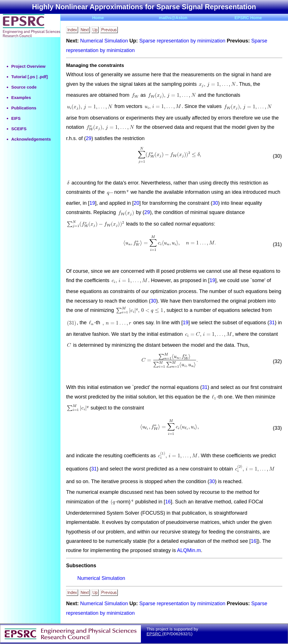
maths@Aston (173, 18)
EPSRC (154, 634)
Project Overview (28, 66)
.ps (32, 77)
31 (272, 323)
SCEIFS (19, 129)
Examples (21, 97)
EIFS (16, 118)
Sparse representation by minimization (182, 41)
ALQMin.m (189, 550)
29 (89, 138)
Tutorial (19, 77)
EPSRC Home (248, 18)
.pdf (42, 77)
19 (92, 203)
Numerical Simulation (104, 41)
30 (215, 203)
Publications (24, 108)
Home (98, 18)
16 (168, 502)
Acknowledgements (31, 139)
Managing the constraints (95, 65)
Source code (24, 87)
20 (136, 203)
